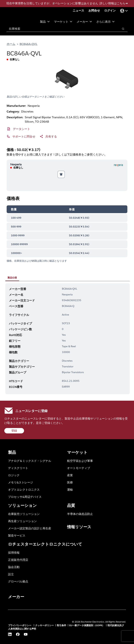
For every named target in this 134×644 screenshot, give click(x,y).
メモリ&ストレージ (21, 482)
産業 (70, 475)
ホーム (11, 44)
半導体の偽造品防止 (80, 514)
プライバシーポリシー (20, 625)
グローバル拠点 (18, 581)
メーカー (84, 22)
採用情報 (14, 552)
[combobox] (61, 29)
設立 (11, 574)
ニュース (78, 11)
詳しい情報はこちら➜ (114, 3)
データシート (22, 129)
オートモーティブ (79, 468)
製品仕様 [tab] (12, 278)
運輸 (70, 489)
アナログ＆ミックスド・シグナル (30, 461)
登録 (14, 431)
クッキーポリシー (44, 625)
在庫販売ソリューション (24, 514)
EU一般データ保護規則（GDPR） (87, 625)
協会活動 (14, 567)
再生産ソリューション (22, 521)
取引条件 (62, 625)
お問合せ (94, 11)
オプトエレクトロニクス (24, 489)
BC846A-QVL (28, 44)
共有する (51, 136)
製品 (45, 22)
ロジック (14, 475)
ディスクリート (18, 468)
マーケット (63, 22)
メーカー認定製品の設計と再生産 (30, 528)
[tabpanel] (68, 339)
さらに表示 (105, 22)
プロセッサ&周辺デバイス (25, 497)
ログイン (110, 11)
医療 (70, 482)
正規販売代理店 (18, 560)
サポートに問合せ (24, 136)
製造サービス (17, 535)
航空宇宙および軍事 (80, 461)
